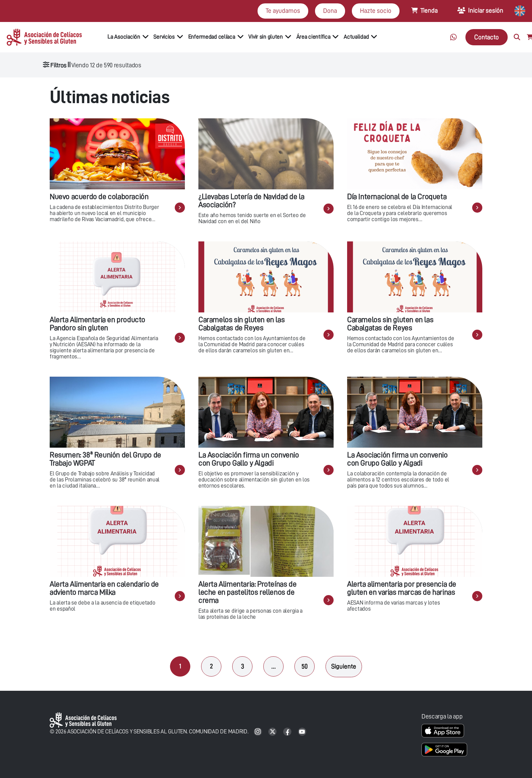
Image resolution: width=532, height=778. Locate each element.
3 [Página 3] (243, 666)
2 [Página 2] (211, 666)
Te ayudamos (283, 11)
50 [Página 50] (305, 666)
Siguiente (344, 666)
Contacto (487, 37)
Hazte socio (376, 11)
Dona (330, 11)
